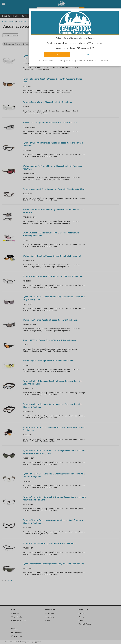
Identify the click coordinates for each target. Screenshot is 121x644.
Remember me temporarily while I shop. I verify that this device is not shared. (77, 61)
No (88, 55)
